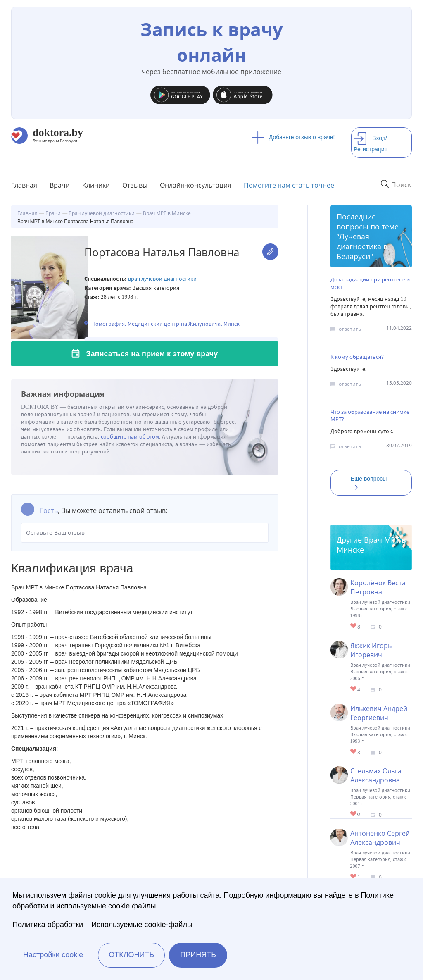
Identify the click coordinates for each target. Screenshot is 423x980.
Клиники (96, 185)
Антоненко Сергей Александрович (380, 838)
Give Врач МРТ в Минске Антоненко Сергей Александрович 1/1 (354, 877)
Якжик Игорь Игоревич (371, 650)
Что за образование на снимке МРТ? (370, 415)
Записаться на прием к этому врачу (152, 354)
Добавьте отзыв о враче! (293, 137)
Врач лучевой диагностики (162, 279)
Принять (198, 955)
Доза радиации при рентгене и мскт (370, 283)
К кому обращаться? (357, 357)
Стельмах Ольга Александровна (376, 775)
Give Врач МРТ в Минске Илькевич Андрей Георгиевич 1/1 (354, 752)
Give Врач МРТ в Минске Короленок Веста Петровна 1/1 (354, 626)
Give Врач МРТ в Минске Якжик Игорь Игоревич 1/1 (354, 689)
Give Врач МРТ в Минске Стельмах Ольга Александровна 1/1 (354, 814)
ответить (350, 329)
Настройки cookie (53, 955)
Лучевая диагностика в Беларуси (362, 246)
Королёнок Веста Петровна (378, 587)
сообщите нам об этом (130, 437)
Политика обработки (48, 925)
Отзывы (135, 185)
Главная (24, 185)
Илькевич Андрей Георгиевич (379, 713)
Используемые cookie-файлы (142, 925)
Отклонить (131, 955)
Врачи (60, 185)
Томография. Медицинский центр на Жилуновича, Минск (166, 324)
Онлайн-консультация (196, 185)
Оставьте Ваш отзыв (145, 533)
